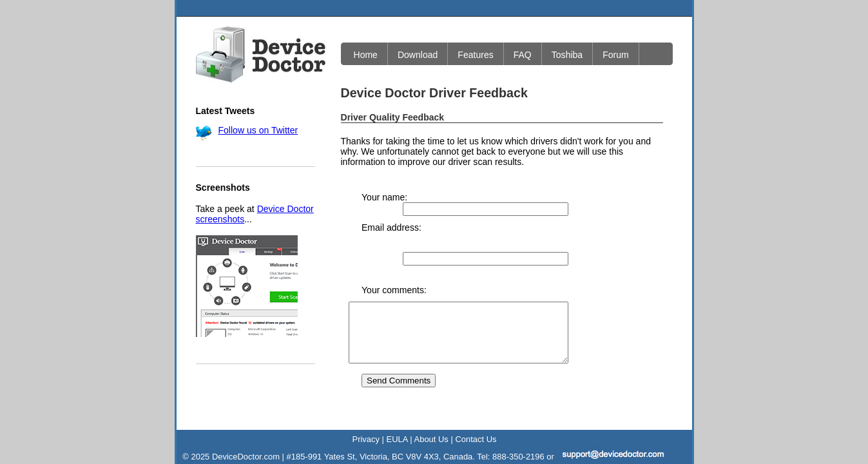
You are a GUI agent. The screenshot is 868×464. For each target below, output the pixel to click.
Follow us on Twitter (258, 130)
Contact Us (476, 411)
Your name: (384, 197)
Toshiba (567, 55)
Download (418, 55)
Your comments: (394, 250)
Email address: (391, 217)
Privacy (366, 411)
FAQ (523, 55)
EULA (397, 411)
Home (366, 55)
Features (475, 55)
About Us (431, 411)
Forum (616, 55)
